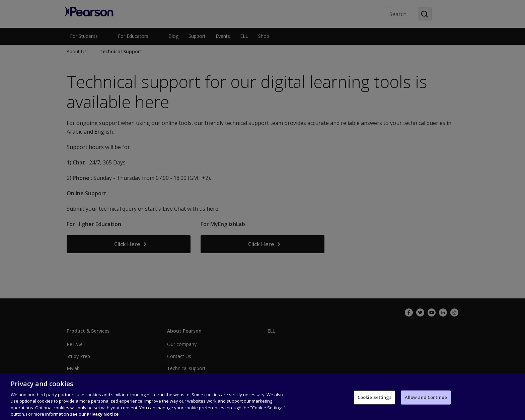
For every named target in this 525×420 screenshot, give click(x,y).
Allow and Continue (426, 403)
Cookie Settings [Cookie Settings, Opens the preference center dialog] (374, 403)
